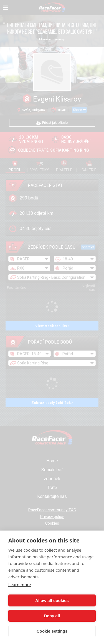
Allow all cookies (52, 600)
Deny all (52, 616)
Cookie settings (52, 631)
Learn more (20, 584)
